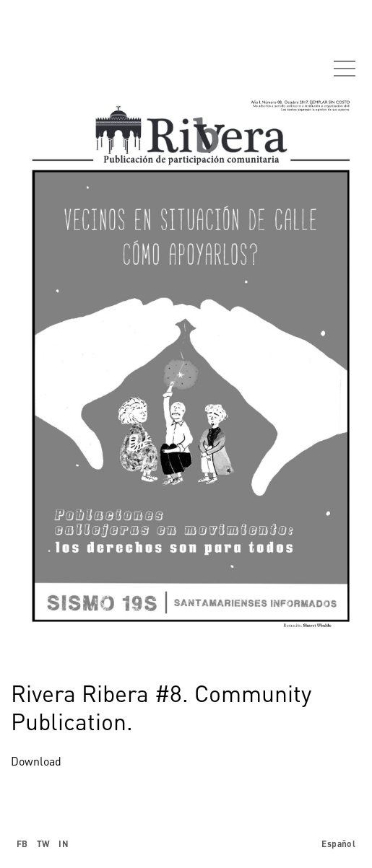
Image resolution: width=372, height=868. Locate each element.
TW (44, 844)
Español (338, 844)
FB (22, 844)
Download (36, 761)
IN (64, 844)
